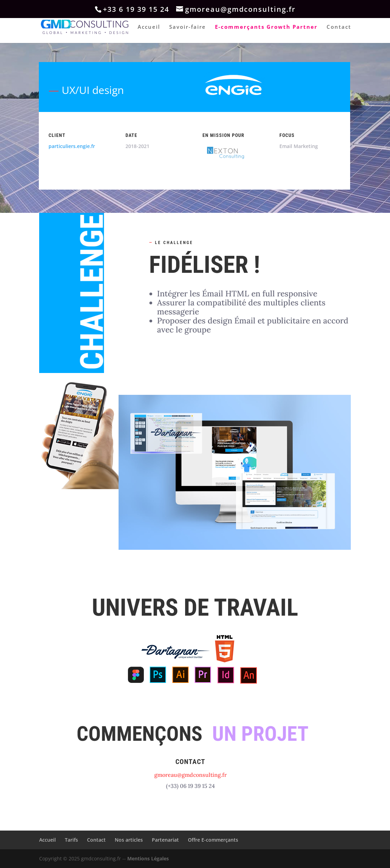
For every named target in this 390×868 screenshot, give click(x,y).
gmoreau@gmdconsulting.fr (190, 775)
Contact (339, 27)
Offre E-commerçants (213, 840)
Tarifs (71, 840)
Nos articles (129, 840)
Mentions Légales (148, 858)
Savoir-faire (188, 27)
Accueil (149, 27)
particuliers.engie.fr (72, 146)
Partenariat (165, 840)
